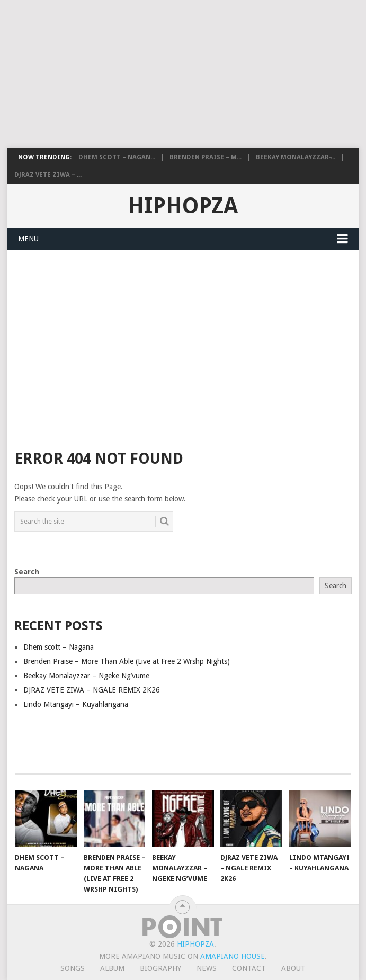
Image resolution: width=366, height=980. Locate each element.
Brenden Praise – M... (206, 157)
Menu (28, 239)
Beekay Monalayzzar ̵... (296, 157)
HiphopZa (183, 206)
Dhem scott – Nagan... (117, 157)
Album (112, 968)
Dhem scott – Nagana (59, 647)
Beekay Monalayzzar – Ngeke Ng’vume (86, 676)
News (207, 968)
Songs (73, 968)
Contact (249, 968)
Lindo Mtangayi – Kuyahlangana (76, 704)
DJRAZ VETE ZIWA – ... (48, 175)
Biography (160, 968)
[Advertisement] (183, 74)
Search (27, 572)
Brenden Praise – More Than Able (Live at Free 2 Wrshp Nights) (127, 661)
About (293, 968)
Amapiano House (233, 956)
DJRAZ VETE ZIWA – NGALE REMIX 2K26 (92, 690)
